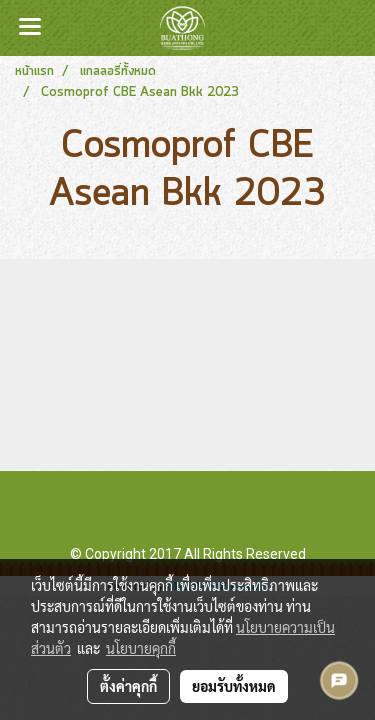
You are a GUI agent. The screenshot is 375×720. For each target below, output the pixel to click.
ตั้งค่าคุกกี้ (128, 686)
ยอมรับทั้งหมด (234, 686)
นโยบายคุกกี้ (141, 648)
